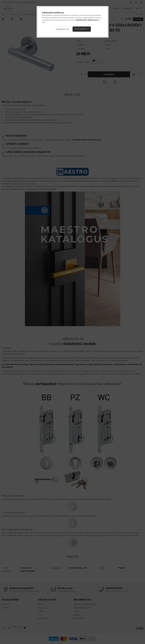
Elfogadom (80, 29)
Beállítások (61, 29)
